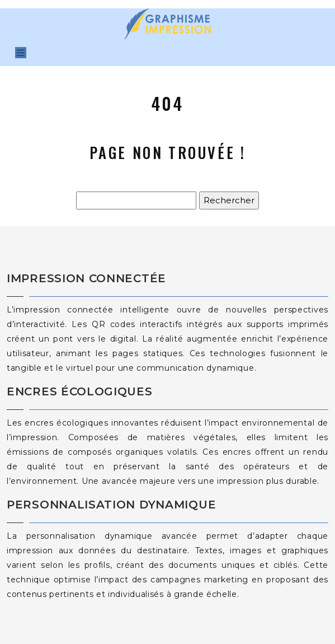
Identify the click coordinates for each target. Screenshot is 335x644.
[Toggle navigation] (21, 53)
